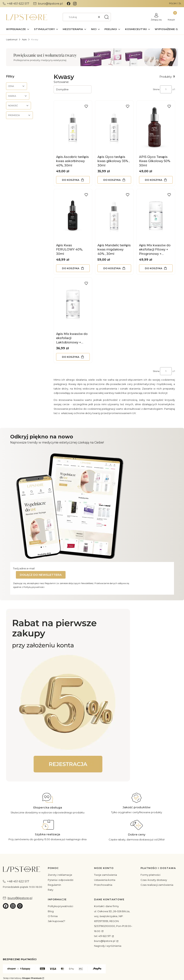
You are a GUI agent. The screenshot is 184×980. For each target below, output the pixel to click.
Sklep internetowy (22, 978)
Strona (156, 89)
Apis (24, 39)
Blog (51, 911)
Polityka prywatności (60, 906)
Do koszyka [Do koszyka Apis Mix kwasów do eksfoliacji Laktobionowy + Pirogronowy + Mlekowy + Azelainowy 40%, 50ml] (70, 357)
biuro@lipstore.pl (105, 941)
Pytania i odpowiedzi (61, 880)
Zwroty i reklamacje (60, 875)
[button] (107, 17)
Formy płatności (150, 875)
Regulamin (54, 885)
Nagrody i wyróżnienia (108, 946)
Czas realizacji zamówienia (157, 885)
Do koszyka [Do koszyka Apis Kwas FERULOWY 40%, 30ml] (70, 268)
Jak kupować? (56, 921)
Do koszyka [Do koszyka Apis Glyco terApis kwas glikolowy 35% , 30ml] (112, 180)
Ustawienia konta (105, 880)
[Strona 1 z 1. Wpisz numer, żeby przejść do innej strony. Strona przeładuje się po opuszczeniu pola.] (166, 89)
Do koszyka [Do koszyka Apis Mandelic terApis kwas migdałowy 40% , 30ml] (112, 268)
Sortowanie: (61, 82)
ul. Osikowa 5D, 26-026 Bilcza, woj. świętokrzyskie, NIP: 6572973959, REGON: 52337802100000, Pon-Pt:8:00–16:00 (113, 921)
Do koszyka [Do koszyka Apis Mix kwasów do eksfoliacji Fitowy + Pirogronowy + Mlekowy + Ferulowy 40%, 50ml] (153, 268)
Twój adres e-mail (24, 568)
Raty (51, 890)
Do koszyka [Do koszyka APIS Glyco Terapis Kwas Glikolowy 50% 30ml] (153, 180)
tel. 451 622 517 (103, 936)
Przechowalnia (103, 885)
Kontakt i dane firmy (106, 906)
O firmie (53, 916)
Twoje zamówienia (106, 875)
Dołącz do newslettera (41, 575)
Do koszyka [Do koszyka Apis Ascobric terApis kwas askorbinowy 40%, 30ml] (70, 180)
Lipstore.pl (12, 39)
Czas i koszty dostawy (154, 880)
